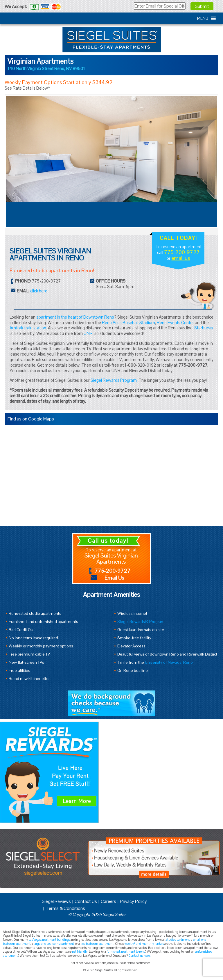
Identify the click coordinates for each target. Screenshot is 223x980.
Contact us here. (140, 956)
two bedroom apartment (97, 944)
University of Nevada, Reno (169, 662)
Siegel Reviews (56, 901)
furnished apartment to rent (126, 951)
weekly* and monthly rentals (144, 944)
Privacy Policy (133, 901)
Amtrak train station (28, 328)
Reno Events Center (175, 323)
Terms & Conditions (65, 908)
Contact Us (86, 901)
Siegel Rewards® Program (141, 622)
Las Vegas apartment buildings (49, 940)
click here (39, 291)
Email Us (114, 578)
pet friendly (80, 951)
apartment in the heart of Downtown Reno (75, 317)
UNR (88, 333)
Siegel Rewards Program (114, 380)
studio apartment (178, 940)
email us (181, 258)
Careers (108, 901)
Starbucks (204, 328)
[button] (203, 18)
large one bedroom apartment (54, 944)
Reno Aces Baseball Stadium (128, 323)
